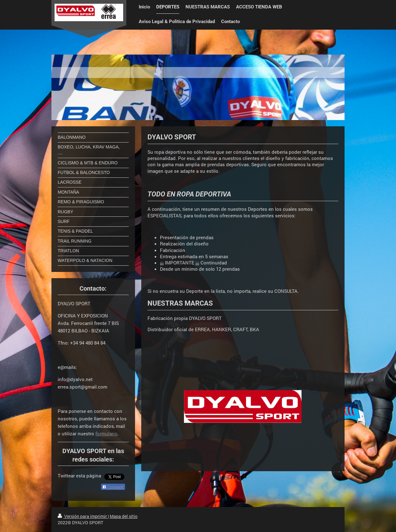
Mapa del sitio (124, 516)
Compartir (113, 487)
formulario (106, 433)
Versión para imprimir (83, 516)
